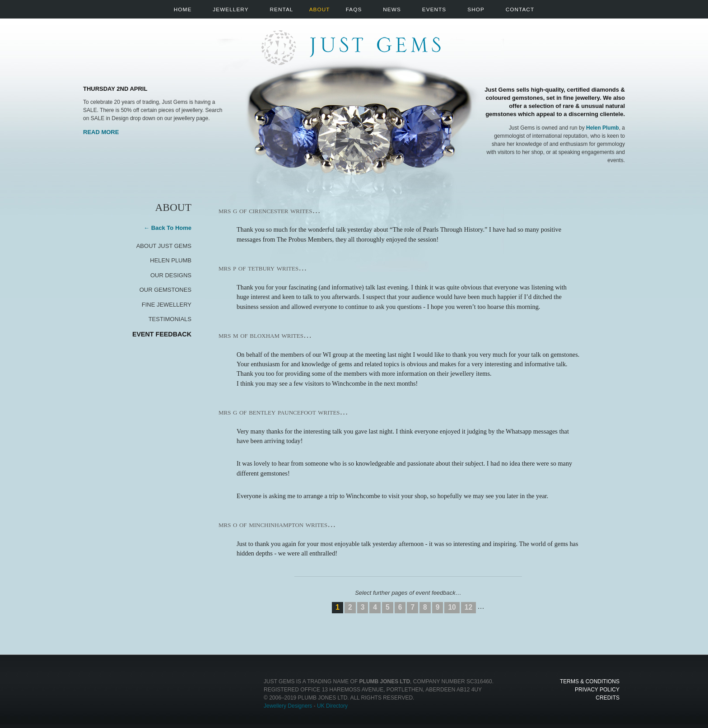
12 (468, 607)
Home (183, 9)
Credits (608, 698)
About (320, 9)
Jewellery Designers (288, 706)
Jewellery (231, 9)
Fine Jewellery (167, 305)
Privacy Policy (597, 690)
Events (434, 9)
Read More (101, 132)
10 (452, 607)
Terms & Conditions (590, 681)
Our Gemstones (165, 290)
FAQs (354, 9)
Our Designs (171, 275)
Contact (520, 9)
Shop (476, 9)
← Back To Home (168, 228)
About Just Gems (164, 246)
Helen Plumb (603, 128)
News (392, 9)
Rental (282, 9)
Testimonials (170, 319)
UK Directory (332, 706)
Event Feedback (162, 334)
